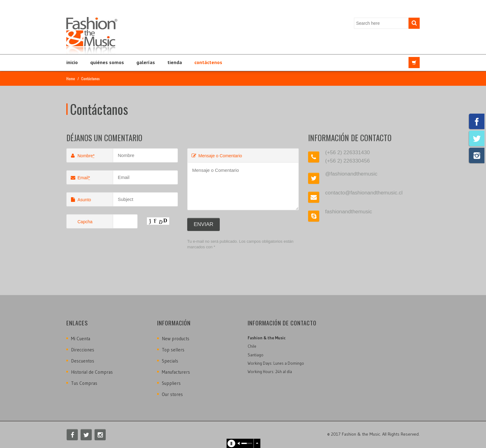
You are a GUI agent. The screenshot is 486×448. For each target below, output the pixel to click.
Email (80, 178)
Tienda (175, 62)
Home (71, 78)
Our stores (172, 394)
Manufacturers (176, 372)
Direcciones (83, 350)
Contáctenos (208, 62)
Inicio (72, 62)
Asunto (80, 200)
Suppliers (171, 383)
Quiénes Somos (107, 62)
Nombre (82, 156)
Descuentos (83, 361)
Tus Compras (84, 383)
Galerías (146, 62)
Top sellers (173, 350)
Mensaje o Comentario (216, 156)
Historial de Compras (92, 372)
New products (176, 339)
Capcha (85, 222)
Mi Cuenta (81, 339)
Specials (170, 361)
